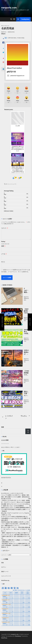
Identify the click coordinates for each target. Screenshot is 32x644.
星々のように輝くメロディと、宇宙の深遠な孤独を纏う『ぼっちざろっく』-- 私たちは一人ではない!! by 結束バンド (16, 529)
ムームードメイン (6, 477)
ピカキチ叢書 (5, 440)
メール (4, 254)
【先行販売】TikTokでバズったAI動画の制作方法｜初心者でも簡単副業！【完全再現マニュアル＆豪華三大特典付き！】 (16, 545)
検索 (3, 427)
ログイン (4, 567)
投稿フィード (5, 572)
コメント (5, 228)
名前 (3, 246)
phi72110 (4, 32)
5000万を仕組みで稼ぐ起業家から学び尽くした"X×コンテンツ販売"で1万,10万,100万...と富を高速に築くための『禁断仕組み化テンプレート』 (16, 524)
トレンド (10, 184)
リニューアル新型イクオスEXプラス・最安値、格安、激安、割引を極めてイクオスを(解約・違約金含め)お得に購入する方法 (16, 497)
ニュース (14, 184)
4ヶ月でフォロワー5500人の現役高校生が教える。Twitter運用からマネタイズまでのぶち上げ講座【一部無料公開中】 (16, 518)
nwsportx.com (9, 8)
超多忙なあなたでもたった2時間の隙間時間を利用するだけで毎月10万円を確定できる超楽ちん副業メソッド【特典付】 (16, 509)
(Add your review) (9, 211)
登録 (2, 563)
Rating (3, 242)
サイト (3, 262)
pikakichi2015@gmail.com (16, 76)
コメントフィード (6, 576)
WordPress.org (5, 580)
